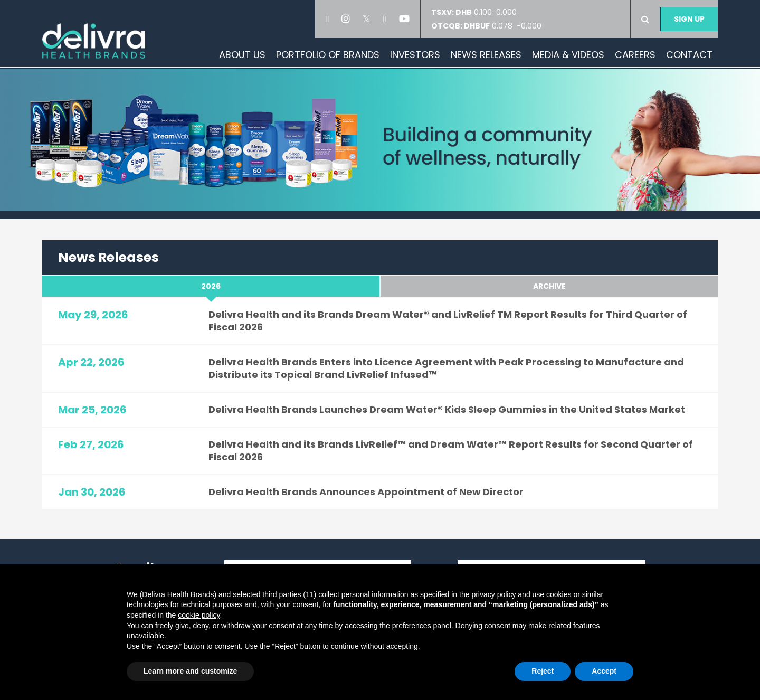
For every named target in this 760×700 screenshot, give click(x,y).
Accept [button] (604, 671)
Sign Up (689, 19)
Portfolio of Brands (328, 55)
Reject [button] (543, 671)
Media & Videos (568, 55)
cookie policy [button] (199, 615)
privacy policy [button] (493, 594)
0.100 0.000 (477, 12)
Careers (635, 55)
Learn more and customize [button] (190, 671)
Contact (689, 55)
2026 (211, 286)
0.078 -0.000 (486, 26)
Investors (415, 55)
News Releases (486, 55)
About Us (242, 55)
